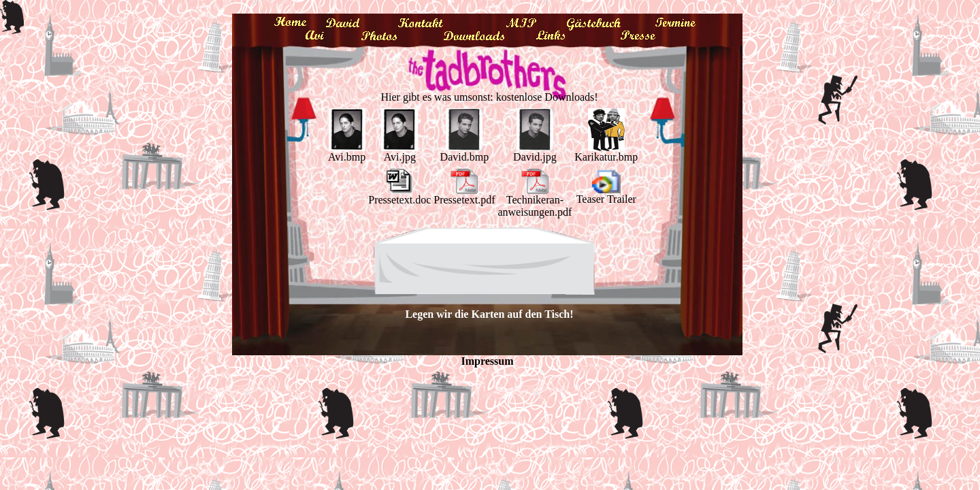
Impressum (487, 361)
